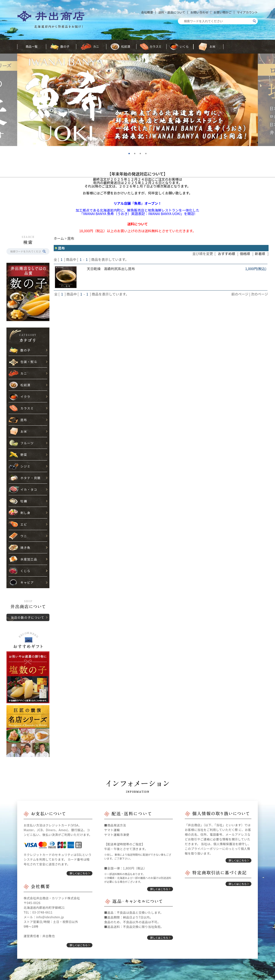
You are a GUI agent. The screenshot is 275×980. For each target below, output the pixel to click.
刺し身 (25, 513)
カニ (96, 46)
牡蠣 (24, 501)
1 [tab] (131, 155)
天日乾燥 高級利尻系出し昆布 (111, 269)
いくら (184, 46)
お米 (212, 46)
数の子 (65, 46)
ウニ (24, 536)
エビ (24, 524)
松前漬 (126, 46)
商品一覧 (32, 46)
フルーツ (27, 443)
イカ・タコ (29, 489)
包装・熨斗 (29, 362)
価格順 (245, 254)
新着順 (260, 254)
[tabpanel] (137, 100)
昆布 (24, 420)
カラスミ (156, 46)
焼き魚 (25, 548)
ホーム (59, 238)
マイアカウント (247, 12)
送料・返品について (172, 12)
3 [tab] (142, 155)
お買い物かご (223, 12)
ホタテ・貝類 (31, 478)
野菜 (24, 455)
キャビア (27, 582)
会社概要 (147, 12)
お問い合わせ (199, 12)
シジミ (25, 466)
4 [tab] (147, 155)
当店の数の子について (27, 617)
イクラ (25, 397)
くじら (25, 571)
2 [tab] (136, 155)
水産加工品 (29, 559)
